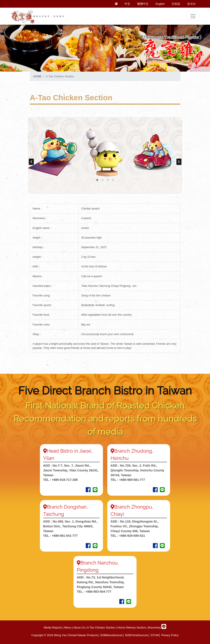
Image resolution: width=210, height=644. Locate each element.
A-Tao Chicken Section (101, 628)
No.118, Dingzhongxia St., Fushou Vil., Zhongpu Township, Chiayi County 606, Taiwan (135, 526)
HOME (38, 76)
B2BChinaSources (137, 635)
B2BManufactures (112, 635)
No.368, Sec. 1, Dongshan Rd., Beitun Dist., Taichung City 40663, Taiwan (70, 526)
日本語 (176, 4)
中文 (127, 4)
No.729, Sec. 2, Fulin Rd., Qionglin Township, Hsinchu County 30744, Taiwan (137, 470)
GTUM (155, 635)
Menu (68, 628)
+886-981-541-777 (65, 536)
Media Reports (53, 628)
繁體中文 (143, 4)
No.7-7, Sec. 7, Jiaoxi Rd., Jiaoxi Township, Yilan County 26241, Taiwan (71, 470)
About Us (79, 628)
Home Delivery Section (131, 628)
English (160, 4)
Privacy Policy (170, 635)
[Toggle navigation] (193, 16)
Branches (154, 628)
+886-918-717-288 (64, 480)
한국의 (191, 4)
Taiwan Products (88, 635)
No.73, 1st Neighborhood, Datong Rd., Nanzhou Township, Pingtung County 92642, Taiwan (101, 582)
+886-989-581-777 (132, 480)
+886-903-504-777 (98, 592)
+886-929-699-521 (132, 536)
